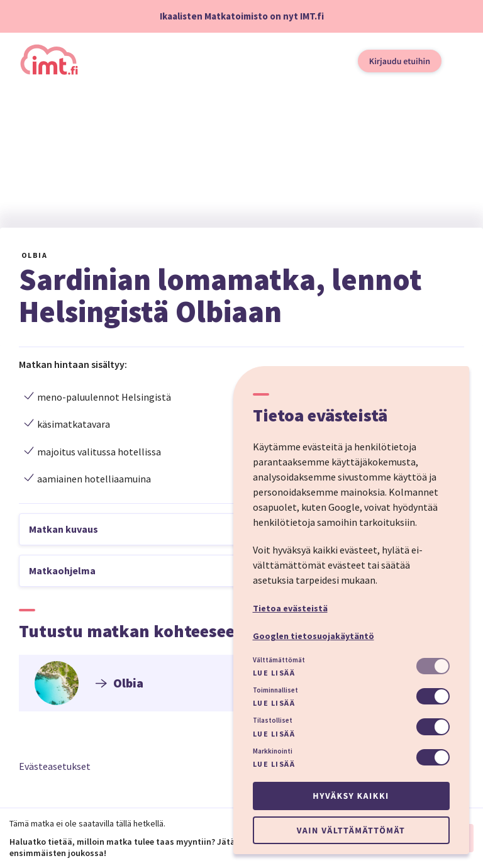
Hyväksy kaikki (351, 796)
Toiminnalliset (275, 690)
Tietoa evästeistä (290, 608)
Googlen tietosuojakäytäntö (314, 636)
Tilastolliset (273, 720)
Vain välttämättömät (351, 830)
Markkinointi (273, 751)
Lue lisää (274, 673)
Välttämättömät (279, 660)
